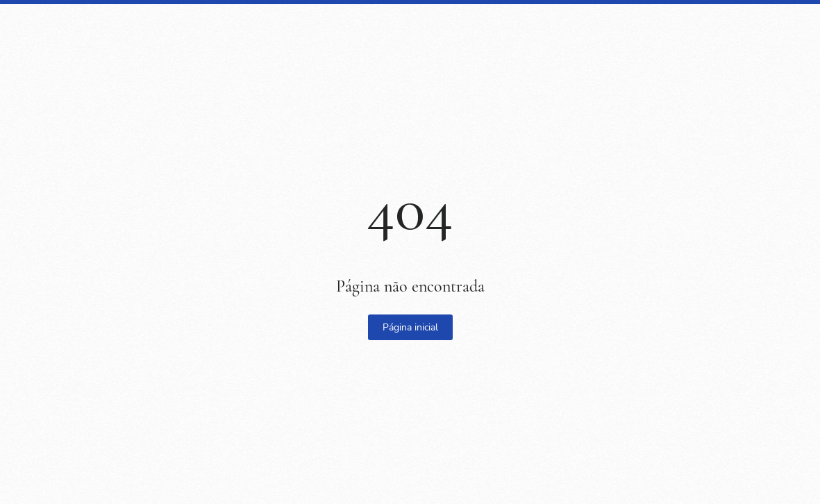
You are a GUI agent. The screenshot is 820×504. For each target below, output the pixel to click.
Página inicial (410, 327)
